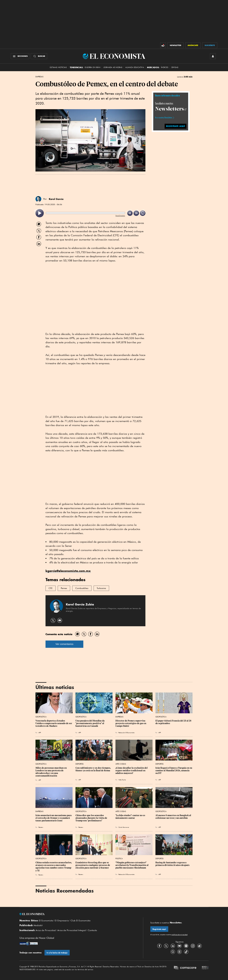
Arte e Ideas (121, 764)
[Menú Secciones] (20, 56)
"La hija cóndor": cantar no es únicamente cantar (131, 817)
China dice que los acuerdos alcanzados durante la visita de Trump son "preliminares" (92, 818)
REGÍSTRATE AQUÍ (176, 126)
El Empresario (62, 921)
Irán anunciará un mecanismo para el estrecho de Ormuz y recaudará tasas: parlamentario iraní (54, 818)
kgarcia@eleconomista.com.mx (68, 571)
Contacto (92, 930)
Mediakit (38, 925)
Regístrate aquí (159, 929)
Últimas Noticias (58, 67)
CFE (51, 588)
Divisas (175, 67)
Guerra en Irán (92, 67)
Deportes (79, 764)
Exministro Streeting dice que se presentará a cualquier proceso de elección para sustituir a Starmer (93, 865)
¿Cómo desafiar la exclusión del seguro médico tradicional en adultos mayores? (132, 771)
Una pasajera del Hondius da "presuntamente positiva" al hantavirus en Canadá (90, 723)
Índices (165, 67)
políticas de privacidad (179, 935)
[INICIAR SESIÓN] (213, 56)
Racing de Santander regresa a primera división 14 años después (172, 864)
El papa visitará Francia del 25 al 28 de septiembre (174, 722)
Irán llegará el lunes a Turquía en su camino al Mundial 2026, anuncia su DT (174, 771)
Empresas (39, 77)
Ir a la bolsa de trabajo (57, 953)
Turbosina (101, 588)
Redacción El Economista (127, 733)
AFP (40, 733)
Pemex (64, 588)
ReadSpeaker (120, 216)
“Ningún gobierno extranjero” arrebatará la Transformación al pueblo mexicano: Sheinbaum (132, 865)
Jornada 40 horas (113, 67)
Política (119, 859)
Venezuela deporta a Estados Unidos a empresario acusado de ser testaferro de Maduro (54, 723)
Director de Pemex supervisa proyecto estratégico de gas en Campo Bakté (131, 723)
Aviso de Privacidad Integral (72, 930)
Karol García (56, 199)
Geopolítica (41, 717)
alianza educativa (135, 67)
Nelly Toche (122, 780)
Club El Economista (81, 921)
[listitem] (40, 213)
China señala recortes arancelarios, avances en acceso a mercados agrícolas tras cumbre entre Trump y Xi (54, 866)
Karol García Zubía (80, 604)
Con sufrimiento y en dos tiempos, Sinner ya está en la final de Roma (93, 769)
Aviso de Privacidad (46, 930)
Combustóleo (82, 588)
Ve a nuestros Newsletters (164, 118)
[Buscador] (39, 56)
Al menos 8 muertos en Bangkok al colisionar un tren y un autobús (173, 817)
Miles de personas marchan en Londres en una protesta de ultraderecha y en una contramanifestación (51, 772)
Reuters (41, 827)
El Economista (46, 921)
